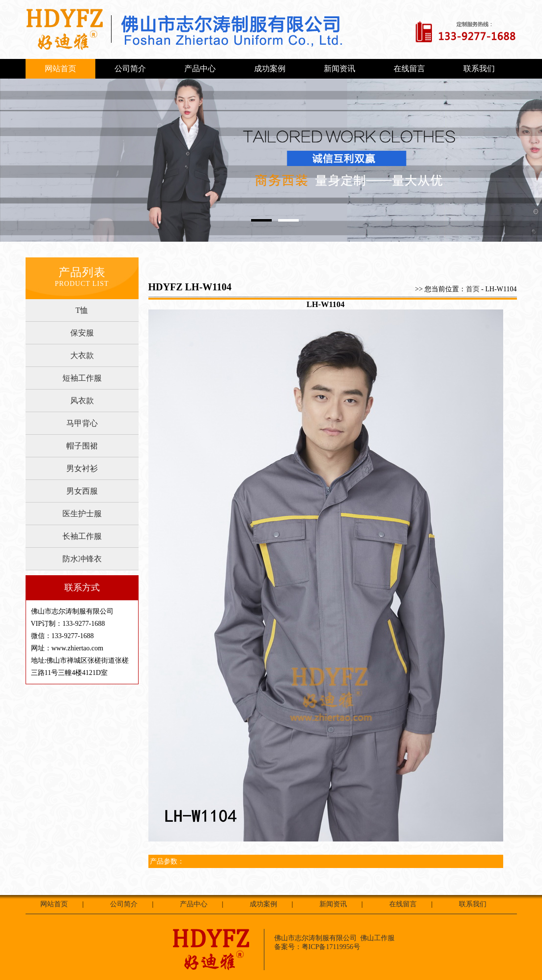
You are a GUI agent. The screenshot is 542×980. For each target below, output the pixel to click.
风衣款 (82, 401)
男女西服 (82, 491)
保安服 (82, 333)
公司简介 (130, 69)
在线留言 (409, 69)
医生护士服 (82, 514)
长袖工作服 (82, 536)
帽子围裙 (82, 446)
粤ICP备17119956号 (331, 947)
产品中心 (200, 69)
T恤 (82, 310)
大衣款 (82, 355)
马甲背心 (82, 423)
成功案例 (270, 69)
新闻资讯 (340, 69)
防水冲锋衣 (82, 559)
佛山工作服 (377, 938)
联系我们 (479, 69)
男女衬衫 (82, 468)
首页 (473, 289)
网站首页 (60, 69)
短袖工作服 (82, 378)
